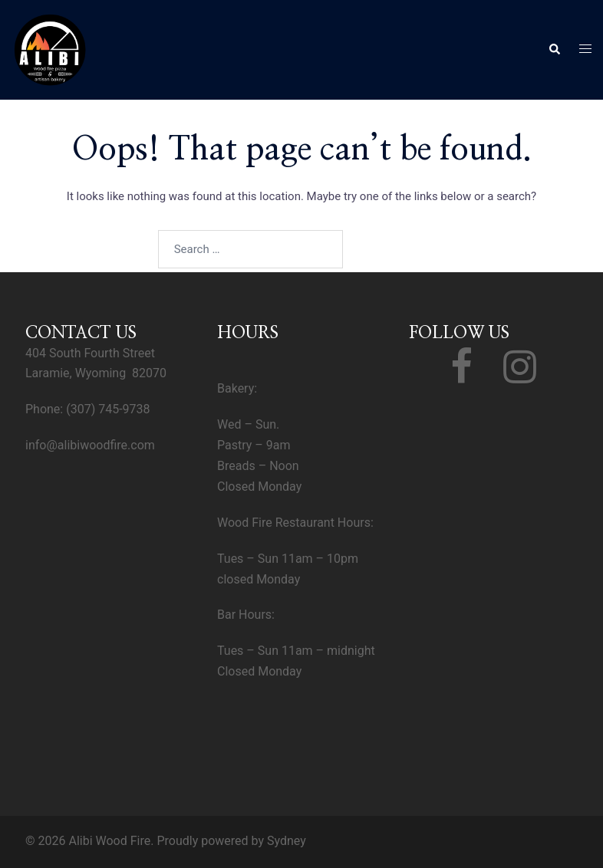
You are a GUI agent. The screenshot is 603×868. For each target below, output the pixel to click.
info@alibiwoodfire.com (90, 445)
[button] (554, 50)
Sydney (287, 841)
